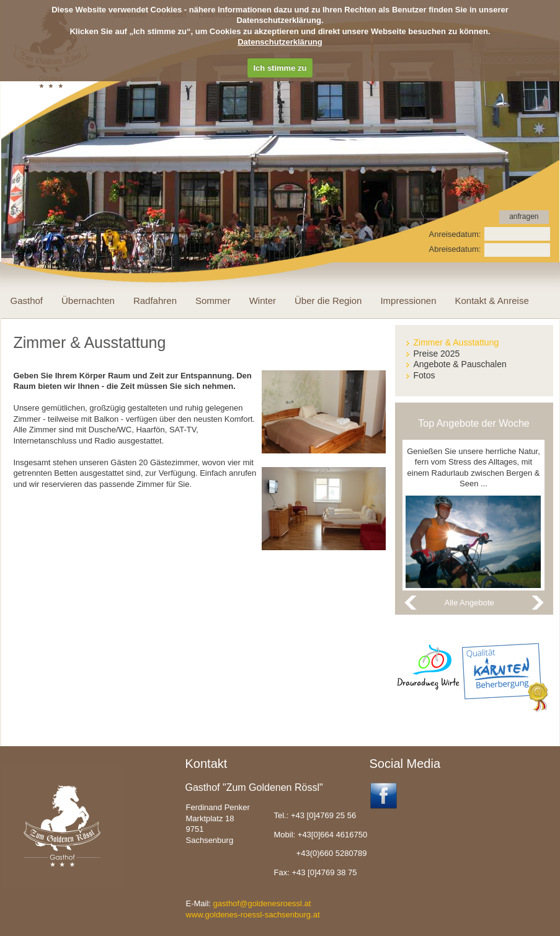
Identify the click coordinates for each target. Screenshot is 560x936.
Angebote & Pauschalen (460, 364)
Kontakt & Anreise (491, 301)
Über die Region (328, 301)
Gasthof (27, 301)
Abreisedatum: (455, 249)
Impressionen (408, 301)
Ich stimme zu (280, 68)
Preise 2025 (437, 354)
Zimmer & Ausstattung (456, 342)
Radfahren (155, 301)
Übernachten (88, 301)
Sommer (213, 301)
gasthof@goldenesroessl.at (262, 903)
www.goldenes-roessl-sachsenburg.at (253, 915)
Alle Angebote (469, 603)
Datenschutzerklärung (280, 42)
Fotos (424, 375)
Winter (263, 301)
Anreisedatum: (455, 234)
